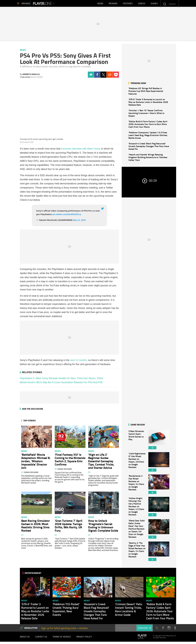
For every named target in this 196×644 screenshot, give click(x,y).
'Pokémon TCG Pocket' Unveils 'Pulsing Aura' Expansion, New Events (66, 611)
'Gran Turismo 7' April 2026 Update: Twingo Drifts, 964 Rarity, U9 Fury (69, 527)
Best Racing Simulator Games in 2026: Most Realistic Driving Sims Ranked (36, 527)
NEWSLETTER (31, 629)
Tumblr (175, 629)
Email (91, 76)
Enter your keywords (164, 4)
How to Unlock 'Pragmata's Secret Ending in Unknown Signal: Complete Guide (103, 527)
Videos (142, 4)
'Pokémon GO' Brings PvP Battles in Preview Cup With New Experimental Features (146, 92)
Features (128, 4)
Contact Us (41, 639)
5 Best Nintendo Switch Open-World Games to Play (137, 441)
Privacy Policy (84, 639)
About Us (25, 639)
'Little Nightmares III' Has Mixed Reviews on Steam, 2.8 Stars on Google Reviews (137, 463)
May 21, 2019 (79, 221)
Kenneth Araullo (31, 75)
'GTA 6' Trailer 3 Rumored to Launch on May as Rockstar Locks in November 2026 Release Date (148, 103)
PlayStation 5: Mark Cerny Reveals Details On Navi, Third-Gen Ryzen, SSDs (62, 380)
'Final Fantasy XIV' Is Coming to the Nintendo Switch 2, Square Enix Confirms (70, 461)
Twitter (103, 76)
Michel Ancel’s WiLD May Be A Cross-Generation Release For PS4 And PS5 (61, 384)
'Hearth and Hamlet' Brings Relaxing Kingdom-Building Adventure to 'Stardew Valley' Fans (148, 159)
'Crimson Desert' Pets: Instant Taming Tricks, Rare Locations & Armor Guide (129, 611)
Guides (154, 4)
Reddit (110, 76)
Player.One (53, 4)
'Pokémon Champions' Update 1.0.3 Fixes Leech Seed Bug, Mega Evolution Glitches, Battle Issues (148, 136)
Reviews (113, 4)
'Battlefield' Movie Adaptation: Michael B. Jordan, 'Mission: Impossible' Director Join (36, 462)
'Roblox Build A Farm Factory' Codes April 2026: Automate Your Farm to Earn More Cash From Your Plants (148, 125)
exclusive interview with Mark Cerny (80, 150)
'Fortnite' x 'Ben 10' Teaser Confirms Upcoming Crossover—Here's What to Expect (146, 114)
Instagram (169, 629)
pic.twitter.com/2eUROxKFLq (67, 216)
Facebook (97, 76)
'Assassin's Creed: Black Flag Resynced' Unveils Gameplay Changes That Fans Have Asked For (149, 148)
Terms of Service (62, 639)
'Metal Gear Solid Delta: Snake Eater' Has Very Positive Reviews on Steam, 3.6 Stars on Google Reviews (137, 530)
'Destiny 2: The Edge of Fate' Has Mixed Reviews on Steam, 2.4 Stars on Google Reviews (137, 553)
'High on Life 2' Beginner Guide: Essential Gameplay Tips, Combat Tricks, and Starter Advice (101, 462)
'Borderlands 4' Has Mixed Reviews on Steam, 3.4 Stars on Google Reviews (137, 486)
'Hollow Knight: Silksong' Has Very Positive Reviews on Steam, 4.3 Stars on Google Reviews (137, 508)
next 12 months (78, 362)
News (100, 4)
